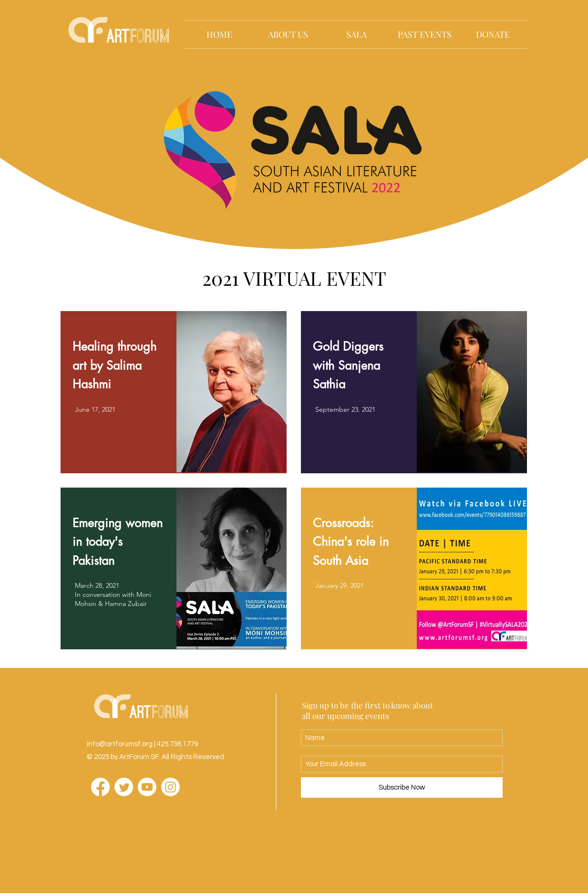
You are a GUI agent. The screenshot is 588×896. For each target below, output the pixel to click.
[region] (174, 392)
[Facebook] (100, 787)
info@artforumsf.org (120, 744)
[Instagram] (170, 787)
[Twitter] (124, 787)
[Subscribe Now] (402, 787)
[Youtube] (147, 787)
